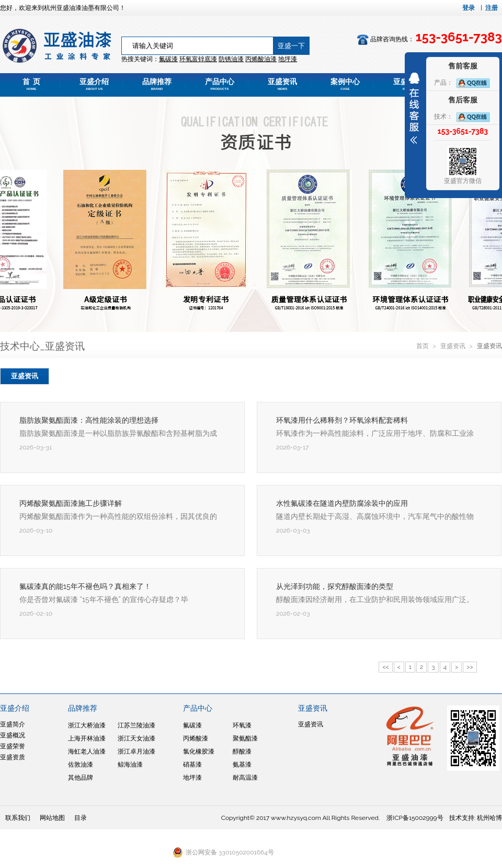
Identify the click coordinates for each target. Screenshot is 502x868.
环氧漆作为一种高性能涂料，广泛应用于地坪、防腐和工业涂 (375, 433)
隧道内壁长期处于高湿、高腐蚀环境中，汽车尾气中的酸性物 (375, 516)
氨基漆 (242, 765)
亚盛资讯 (282, 84)
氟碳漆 (168, 59)
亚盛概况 (13, 735)
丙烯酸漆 (196, 738)
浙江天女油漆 (136, 738)
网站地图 (52, 818)
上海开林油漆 (87, 738)
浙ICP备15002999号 (415, 818)
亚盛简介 (13, 724)
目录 (81, 818)
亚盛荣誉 (13, 746)
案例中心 (345, 84)
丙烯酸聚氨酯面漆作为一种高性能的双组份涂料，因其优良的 (118, 516)
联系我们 (18, 818)
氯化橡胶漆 (199, 751)
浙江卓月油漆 (136, 751)
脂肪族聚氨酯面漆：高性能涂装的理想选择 (89, 420)
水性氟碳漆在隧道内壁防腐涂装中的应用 (342, 503)
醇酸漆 (242, 751)
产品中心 (220, 84)
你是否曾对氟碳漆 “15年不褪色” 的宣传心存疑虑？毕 (104, 599)
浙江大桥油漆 (87, 725)
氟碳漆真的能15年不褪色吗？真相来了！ (85, 586)
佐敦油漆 (81, 765)
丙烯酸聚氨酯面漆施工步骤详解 (71, 503)
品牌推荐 (157, 84)
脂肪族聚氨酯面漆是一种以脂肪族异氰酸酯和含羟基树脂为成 (118, 433)
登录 (469, 8)
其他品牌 (81, 778)
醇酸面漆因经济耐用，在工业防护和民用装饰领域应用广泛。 (375, 599)
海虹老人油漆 (87, 751)
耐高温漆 (245, 778)
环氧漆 (242, 725)
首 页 (31, 84)
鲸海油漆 (130, 765)
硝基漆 (192, 765)
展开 (414, 108)
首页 (423, 346)
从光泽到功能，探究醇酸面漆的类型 (335, 586)
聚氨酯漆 (245, 738)
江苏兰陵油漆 (136, 725)
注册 (492, 8)
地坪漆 (192, 778)
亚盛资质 (13, 757)
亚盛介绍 (94, 84)
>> (470, 667)
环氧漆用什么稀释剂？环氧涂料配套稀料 (342, 420)
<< (385, 667)
